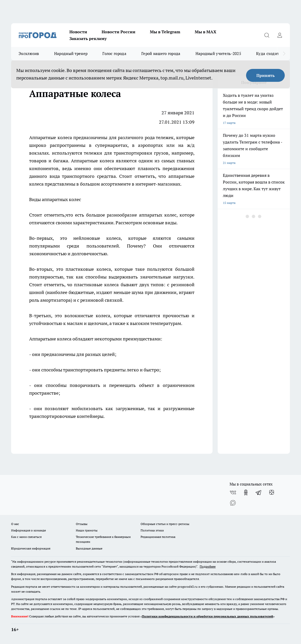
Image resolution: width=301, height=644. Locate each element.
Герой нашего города (161, 54)
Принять (266, 75)
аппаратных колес (61, 199)
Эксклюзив (29, 54)
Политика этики (152, 530)
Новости (78, 32)
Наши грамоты (87, 530)
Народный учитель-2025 (218, 54)
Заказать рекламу (88, 38)
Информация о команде (29, 530)
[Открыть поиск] (267, 35)
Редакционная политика (158, 537)
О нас (15, 524)
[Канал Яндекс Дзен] (272, 492)
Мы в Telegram (165, 32)
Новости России (119, 32)
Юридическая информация (31, 548)
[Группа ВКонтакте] (233, 492)
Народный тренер (71, 54)
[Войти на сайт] (280, 35)
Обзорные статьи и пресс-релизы (165, 524)
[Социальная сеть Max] (233, 503)
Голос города (114, 54)
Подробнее (208, 566)
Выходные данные (89, 548)
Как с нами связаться (26, 537)
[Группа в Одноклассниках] (246, 492)
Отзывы (82, 524)
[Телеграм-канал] (259, 492)
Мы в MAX (206, 32)
